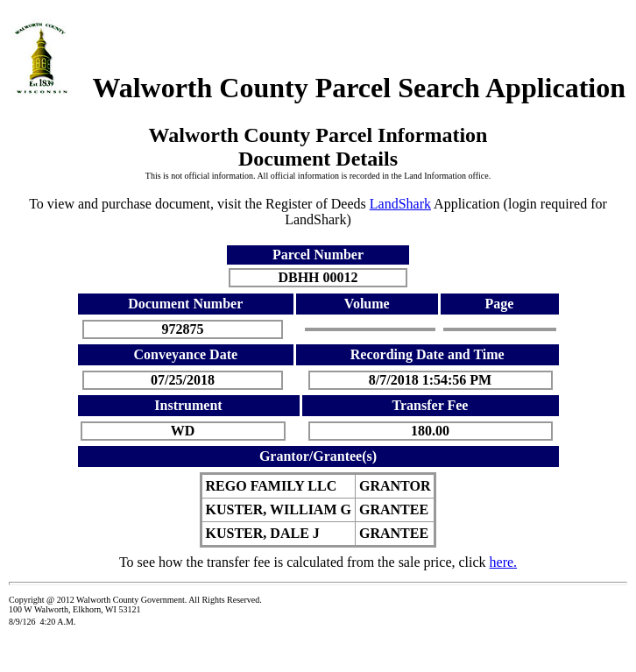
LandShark (400, 204)
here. (504, 562)
